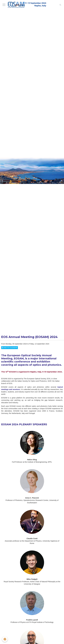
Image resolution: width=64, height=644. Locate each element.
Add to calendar (10, 348)
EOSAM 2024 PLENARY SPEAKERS (24, 424)
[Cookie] (5, 639)
